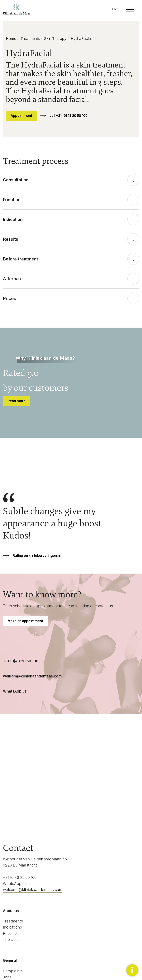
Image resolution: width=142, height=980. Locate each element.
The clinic (11, 940)
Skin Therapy (55, 39)
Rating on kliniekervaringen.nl (37, 556)
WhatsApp (13, 691)
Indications (12, 927)
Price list (10, 934)
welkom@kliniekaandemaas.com (32, 676)
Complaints (13, 971)
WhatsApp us (15, 884)
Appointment (21, 116)
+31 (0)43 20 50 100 (21, 661)
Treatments (30, 39)
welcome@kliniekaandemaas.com (33, 890)
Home (11, 39)
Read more (17, 401)
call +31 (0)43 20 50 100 (69, 116)
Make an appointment (25, 621)
